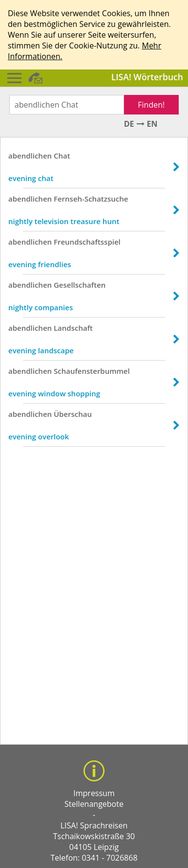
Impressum (94, 793)
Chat (62, 156)
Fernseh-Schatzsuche (91, 199)
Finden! (151, 105)
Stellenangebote (94, 804)
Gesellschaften (80, 285)
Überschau (73, 414)
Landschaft (73, 328)
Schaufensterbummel (92, 371)
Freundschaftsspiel (87, 242)
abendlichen (30, 156)
